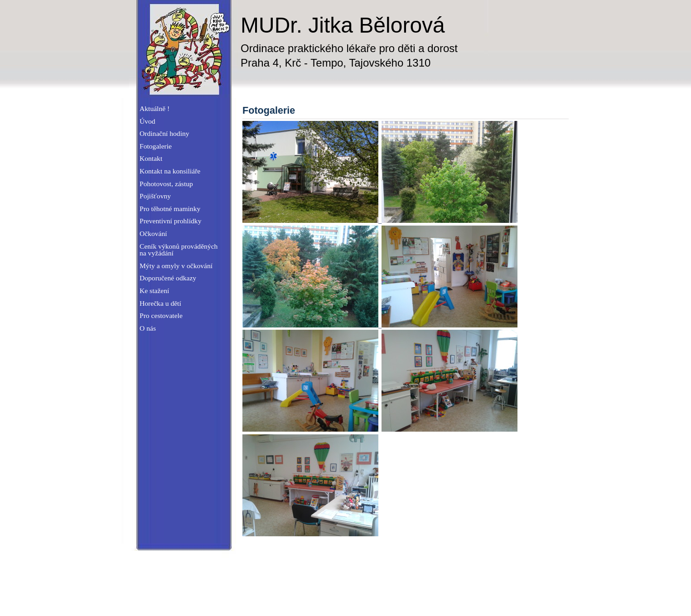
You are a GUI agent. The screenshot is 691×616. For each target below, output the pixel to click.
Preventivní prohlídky (170, 221)
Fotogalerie (156, 146)
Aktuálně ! (155, 108)
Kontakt (151, 158)
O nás (148, 328)
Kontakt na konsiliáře (170, 171)
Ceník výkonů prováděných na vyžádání (179, 250)
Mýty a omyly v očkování (176, 266)
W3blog (554, 595)
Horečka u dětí (160, 303)
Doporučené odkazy (168, 278)
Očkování (153, 233)
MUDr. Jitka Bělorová (343, 25)
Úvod (147, 121)
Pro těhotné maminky (170, 209)
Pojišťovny (155, 196)
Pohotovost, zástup (166, 184)
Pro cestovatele (161, 315)
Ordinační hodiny (164, 133)
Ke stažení (154, 291)
